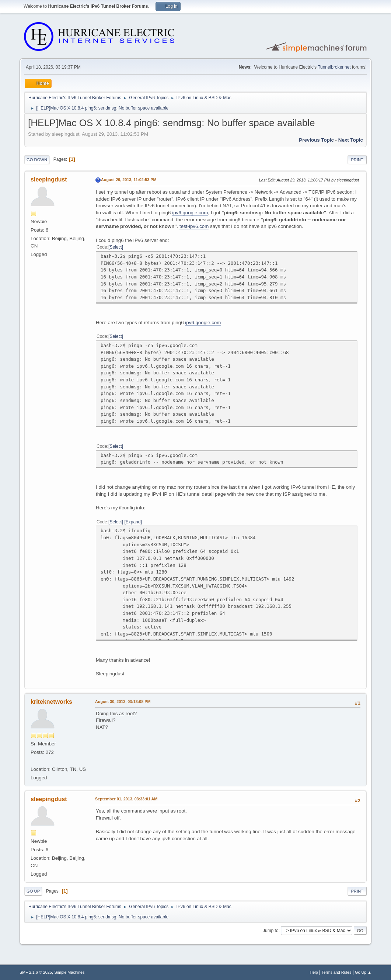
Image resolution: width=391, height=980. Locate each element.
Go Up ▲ (363, 972)
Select (116, 247)
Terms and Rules (336, 972)
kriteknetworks (51, 702)
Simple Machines (69, 972)
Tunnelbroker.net (334, 67)
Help (314, 972)
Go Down (37, 160)
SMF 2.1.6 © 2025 (36, 972)
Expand (133, 522)
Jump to (271, 930)
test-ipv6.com (194, 226)
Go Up (33, 891)
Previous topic (316, 140)
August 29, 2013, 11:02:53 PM (129, 180)
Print (357, 160)
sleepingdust (49, 179)
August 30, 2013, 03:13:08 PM (123, 702)
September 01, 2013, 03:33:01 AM (126, 799)
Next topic (351, 140)
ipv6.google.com (190, 213)
